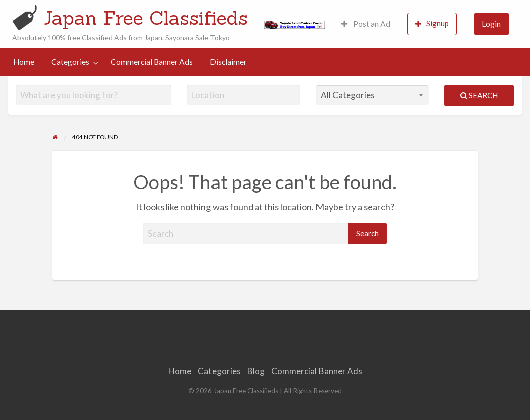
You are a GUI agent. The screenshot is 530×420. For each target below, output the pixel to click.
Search (479, 95)
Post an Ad (366, 24)
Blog (256, 371)
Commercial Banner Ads (152, 62)
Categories (70, 62)
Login (491, 24)
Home (24, 62)
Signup (432, 23)
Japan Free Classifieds (146, 18)
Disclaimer (228, 62)
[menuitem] (366, 24)
